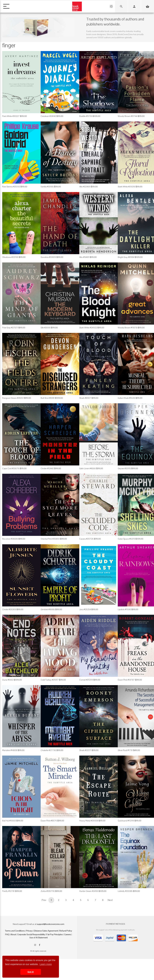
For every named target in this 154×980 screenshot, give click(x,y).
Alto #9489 (84, 257)
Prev (44, 900)
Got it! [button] (31, 972)
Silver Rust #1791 (125, 750)
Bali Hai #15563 (9, 821)
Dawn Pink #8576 (49, 821)
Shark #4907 (85, 398)
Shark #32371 (85, 750)
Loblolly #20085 (125, 891)
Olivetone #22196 (10, 257)
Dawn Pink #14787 (126, 680)
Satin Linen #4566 (88, 468)
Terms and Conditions (15, 931)
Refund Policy (66, 931)
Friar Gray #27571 (10, 328)
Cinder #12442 (47, 468)
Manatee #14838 (10, 750)
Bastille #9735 (86, 116)
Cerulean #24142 (48, 116)
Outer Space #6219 (126, 539)
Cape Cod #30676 (11, 468)
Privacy (29, 931)
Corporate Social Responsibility (31, 934)
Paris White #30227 (11, 116)
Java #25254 (85, 609)
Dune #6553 (8, 680)
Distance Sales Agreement (46, 931)
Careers (68, 934)
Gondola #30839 (48, 257)
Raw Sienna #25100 (11, 187)
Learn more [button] (46, 964)
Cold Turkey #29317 (50, 680)
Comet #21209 (86, 680)
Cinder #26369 (9, 609)
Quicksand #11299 (126, 821)
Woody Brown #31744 (128, 116)
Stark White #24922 (88, 328)
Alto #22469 (85, 187)
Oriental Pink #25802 (50, 539)
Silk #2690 (46, 328)
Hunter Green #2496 (89, 891)
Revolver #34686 (10, 539)
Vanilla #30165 (47, 187)
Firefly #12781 (8, 891)
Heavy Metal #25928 (89, 821)
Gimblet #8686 (48, 609)
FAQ (7, 934)
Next (110, 900)
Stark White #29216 (126, 187)
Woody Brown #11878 (128, 328)
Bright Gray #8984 (126, 257)
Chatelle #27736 (48, 750)
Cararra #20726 (86, 539)
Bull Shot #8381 (48, 398)
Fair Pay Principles (55, 934)
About (13, 934)
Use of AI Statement (39, 938)
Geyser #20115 (124, 468)
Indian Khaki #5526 (126, 398)
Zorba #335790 (48, 891)
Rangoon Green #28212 (13, 398)
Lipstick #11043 (124, 609)
